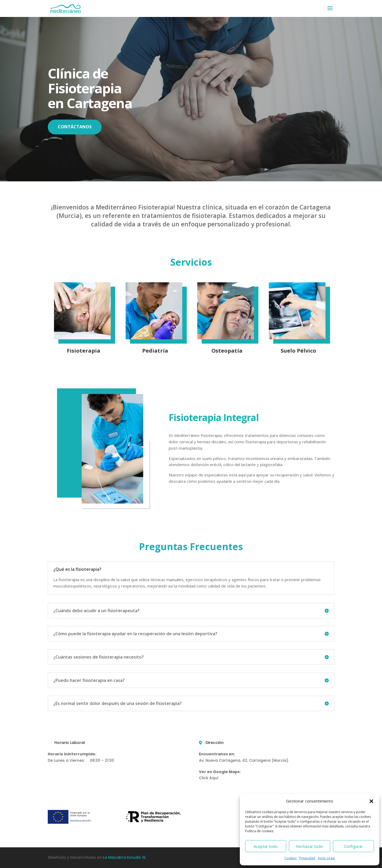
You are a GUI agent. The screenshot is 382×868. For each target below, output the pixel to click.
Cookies (290, 858)
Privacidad (307, 858)
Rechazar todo (309, 846)
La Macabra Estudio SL (124, 857)
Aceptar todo (266, 846)
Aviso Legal (326, 858)
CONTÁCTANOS (75, 127)
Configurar (353, 846)
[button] (371, 801)
